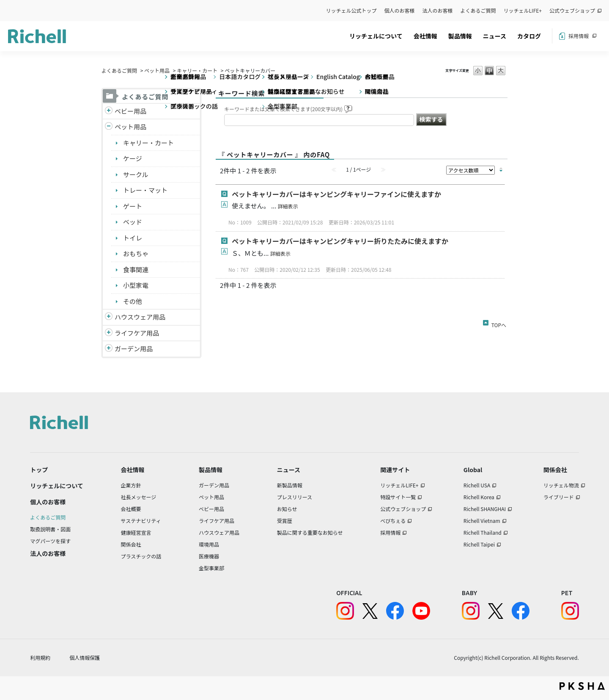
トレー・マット (145, 190)
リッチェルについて (376, 36)
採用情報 (579, 36)
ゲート (133, 206)
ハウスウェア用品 (140, 317)
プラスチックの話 (141, 556)
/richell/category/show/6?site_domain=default (109, 333)
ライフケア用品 (137, 333)
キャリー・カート (197, 70)
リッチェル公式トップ (351, 10)
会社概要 (131, 509)
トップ (39, 470)
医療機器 (209, 556)
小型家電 (136, 285)
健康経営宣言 (136, 532)
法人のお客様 (438, 10)
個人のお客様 (400, 10)
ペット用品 (157, 70)
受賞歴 (285, 521)
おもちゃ (136, 253)
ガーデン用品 (134, 349)
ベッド (133, 222)
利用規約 (40, 658)
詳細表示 (288, 206)
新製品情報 (290, 485)
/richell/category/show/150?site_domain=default (109, 349)
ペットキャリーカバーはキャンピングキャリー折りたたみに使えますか (340, 241)
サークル (136, 174)
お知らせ (287, 509)
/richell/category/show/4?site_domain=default (109, 127)
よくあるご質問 (478, 10)
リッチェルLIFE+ (523, 10)
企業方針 (131, 485)
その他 (133, 301)
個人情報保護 (85, 658)
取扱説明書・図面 (50, 529)
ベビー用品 (130, 111)
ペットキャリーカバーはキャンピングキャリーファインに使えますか (336, 194)
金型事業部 (211, 568)
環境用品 (209, 544)
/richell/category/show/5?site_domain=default (109, 111)
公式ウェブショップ (572, 10)
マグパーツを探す (50, 541)
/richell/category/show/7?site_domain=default (109, 317)
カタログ (529, 36)
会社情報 (425, 36)
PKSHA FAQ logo (582, 686)
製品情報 (460, 36)
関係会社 (131, 544)
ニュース (495, 36)
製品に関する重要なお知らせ (310, 532)
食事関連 (136, 269)
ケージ (133, 158)
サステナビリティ (141, 521)
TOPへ (499, 323)
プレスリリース (295, 497)
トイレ (133, 238)
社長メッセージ (139, 497)
